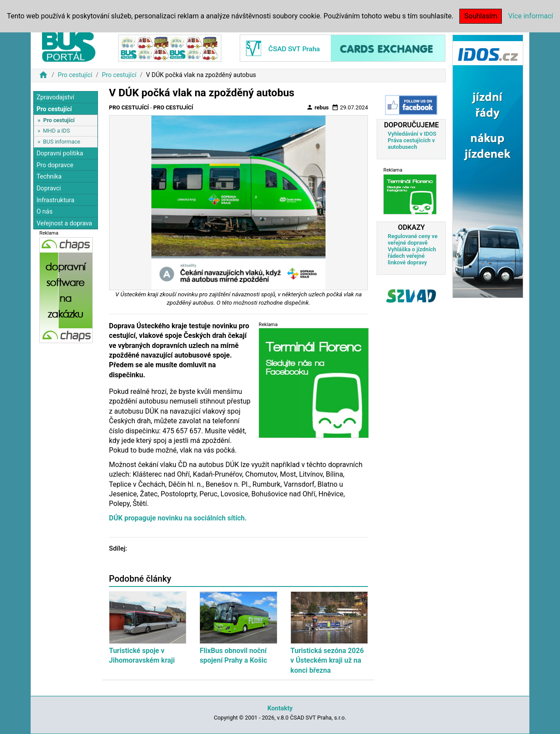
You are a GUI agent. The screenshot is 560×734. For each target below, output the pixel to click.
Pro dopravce (55, 165)
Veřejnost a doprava (64, 223)
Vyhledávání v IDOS (412, 134)
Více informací (530, 16)
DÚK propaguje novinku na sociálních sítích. (178, 518)
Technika (49, 177)
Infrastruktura (55, 200)
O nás (44, 212)
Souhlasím (481, 16)
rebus (318, 107)
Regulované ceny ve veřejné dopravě (413, 239)
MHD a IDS (56, 131)
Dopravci (49, 188)
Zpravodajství (55, 97)
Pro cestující (75, 75)
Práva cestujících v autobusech (411, 144)
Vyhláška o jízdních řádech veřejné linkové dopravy (412, 256)
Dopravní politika (60, 153)
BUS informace (61, 142)
